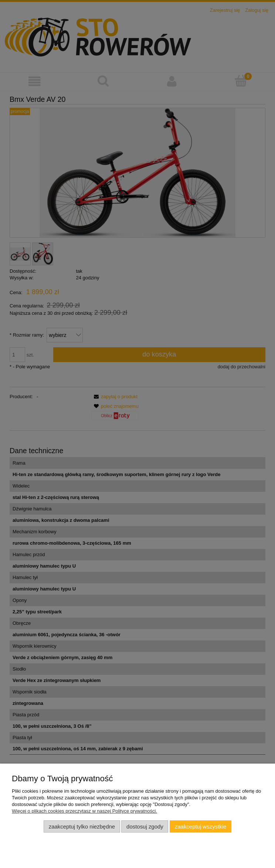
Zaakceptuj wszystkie (201, 826)
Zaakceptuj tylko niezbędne (82, 826)
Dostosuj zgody (145, 826)
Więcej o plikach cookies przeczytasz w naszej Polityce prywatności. (84, 811)
